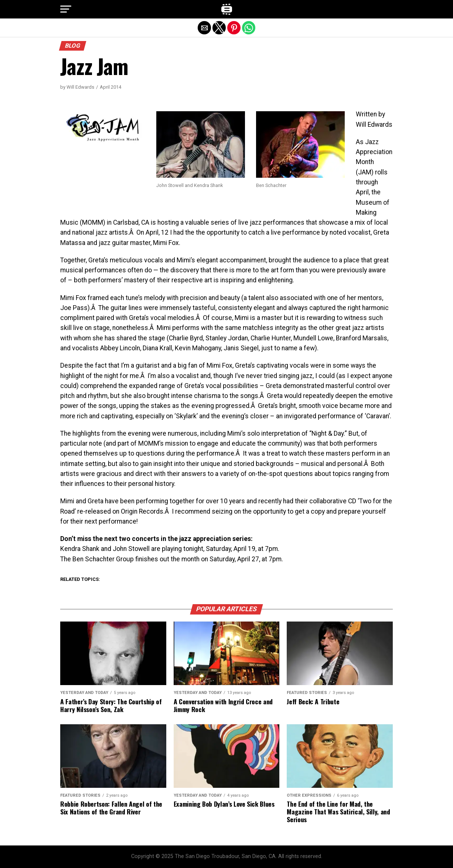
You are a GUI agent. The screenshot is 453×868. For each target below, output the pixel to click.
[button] (66, 9)
